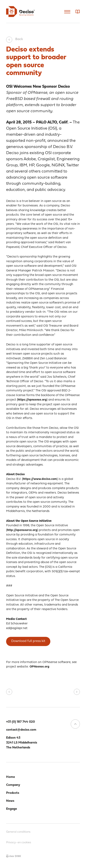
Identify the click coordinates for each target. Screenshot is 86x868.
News (10, 801)
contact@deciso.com (21, 730)
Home (10, 777)
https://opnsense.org (32, 400)
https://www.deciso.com (40, 479)
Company (13, 785)
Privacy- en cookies (19, 843)
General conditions (18, 832)
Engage (12, 809)
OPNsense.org (39, 667)
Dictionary (78, 12)
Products (13, 793)
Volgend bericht (77, 692)
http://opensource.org (22, 530)
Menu (67, 12)
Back (14, 39)
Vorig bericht (9, 692)
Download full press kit (28, 641)
